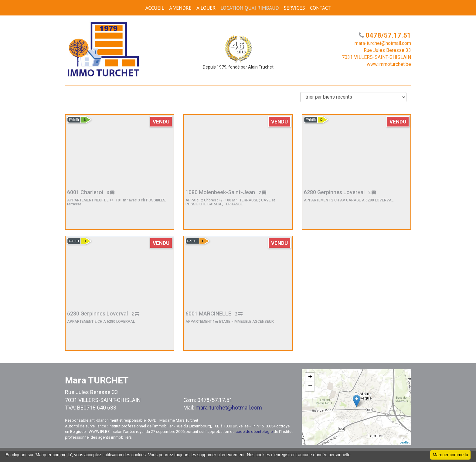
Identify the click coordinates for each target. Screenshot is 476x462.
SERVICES (294, 8)
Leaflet (405, 442)
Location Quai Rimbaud (250, 8)
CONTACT (320, 8)
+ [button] (310, 377)
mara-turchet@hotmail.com (229, 408)
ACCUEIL (155, 8)
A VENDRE (180, 8)
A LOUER (206, 8)
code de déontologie (254, 432)
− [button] (310, 386)
